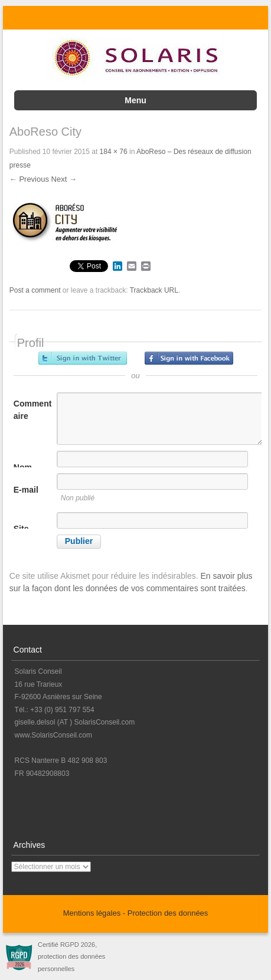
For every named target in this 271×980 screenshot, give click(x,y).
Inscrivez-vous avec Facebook (189, 358)
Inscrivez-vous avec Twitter (83, 358)
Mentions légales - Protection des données (136, 913)
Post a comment (35, 290)
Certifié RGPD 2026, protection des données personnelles (71, 957)
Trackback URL (154, 290)
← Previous (29, 179)
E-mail (26, 490)
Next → (64, 179)
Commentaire (33, 410)
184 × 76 (114, 152)
